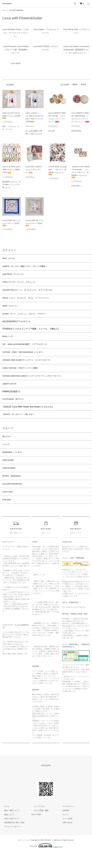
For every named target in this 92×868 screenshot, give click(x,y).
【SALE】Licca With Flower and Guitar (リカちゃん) (28, 417)
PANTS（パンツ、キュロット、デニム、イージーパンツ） (31, 302)
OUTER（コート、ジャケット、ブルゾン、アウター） (29, 319)
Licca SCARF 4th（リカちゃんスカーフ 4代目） (34, 223)
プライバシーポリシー (11, 844)
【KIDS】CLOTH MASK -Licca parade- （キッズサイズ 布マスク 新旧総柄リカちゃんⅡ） (80, 172)
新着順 (83, 84)
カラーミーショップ (24, 857)
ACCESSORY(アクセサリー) (16, 327)
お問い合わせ (66, 840)
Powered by (46, 862)
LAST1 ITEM (9, 508)
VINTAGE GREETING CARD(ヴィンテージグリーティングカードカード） (38, 385)
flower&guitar (7, 4)
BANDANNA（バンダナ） (15, 465)
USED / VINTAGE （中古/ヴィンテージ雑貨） (24, 376)
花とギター (8, 448)
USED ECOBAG (10, 482)
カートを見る (66, 836)
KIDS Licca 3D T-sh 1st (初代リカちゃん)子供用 (11, 115)
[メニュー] (88, 4)
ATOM (39, 831)
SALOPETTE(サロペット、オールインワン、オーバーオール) (32, 293)
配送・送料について (10, 827)
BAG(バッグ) (9, 342)
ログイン (64, 831)
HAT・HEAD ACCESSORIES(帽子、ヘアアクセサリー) (29, 350)
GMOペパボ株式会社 (54, 857)
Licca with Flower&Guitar (18, 10)
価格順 (75, 84)
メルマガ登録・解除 (39, 827)
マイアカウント (66, 823)
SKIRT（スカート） (12, 310)
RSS (33, 831)
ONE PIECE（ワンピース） (16, 276)
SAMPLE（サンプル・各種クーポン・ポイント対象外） (29, 267)
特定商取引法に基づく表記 (12, 840)
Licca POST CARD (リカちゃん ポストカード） (34, 170)
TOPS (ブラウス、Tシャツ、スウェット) (22, 284)
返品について (7, 831)
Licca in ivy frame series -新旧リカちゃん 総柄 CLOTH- (11, 170)
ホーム (5, 10)
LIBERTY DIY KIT (11, 393)
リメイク (7, 456)
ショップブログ (37, 823)
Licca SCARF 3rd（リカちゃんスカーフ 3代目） (11, 223)
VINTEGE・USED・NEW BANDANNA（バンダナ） (28, 359)
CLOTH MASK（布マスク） (16, 409)
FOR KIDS (7, 516)
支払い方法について (10, 836)
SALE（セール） (11, 259)
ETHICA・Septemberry (14, 491)
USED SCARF (9, 474)
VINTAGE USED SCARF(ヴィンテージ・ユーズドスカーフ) (31, 368)
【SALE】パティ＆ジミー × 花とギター (22, 425)
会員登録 (64, 827)
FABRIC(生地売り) (11, 401)
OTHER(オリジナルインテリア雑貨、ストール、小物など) (31, 334)
